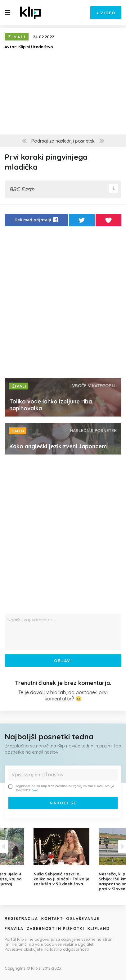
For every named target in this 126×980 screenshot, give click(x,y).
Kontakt (52, 919)
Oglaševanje (83, 919)
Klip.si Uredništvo (36, 47)
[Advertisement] (63, 304)
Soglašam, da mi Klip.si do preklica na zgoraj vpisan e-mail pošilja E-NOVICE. (61, 788)
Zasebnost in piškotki (56, 928)
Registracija (21, 919)
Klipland (99, 928)
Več (35, 790)
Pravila (14, 928)
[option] (63, 857)
